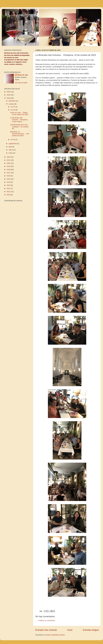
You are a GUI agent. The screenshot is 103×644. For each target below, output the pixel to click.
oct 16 (13, 110)
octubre (12, 104)
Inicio (70, 630)
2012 (9, 188)
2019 (9, 166)
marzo (11, 150)
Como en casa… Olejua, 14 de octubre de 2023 (19, 114)
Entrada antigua (91, 630)
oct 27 (13, 107)
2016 (9, 176)
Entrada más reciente (46, 630)
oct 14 (13, 140)
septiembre (13, 144)
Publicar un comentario (47, 620)
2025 (9, 92)
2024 (9, 95)
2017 (9, 173)
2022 (9, 157)
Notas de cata (23, 75)
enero (11, 153)
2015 (9, 179)
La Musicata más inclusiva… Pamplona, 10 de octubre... (19, 120)
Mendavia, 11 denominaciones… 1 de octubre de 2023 (20, 134)
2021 (9, 160)
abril (10, 147)
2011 (9, 192)
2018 (9, 170)
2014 (9, 182)
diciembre (12, 101)
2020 (9, 163)
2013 (9, 185)
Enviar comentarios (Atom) (55, 635)
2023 (9, 98)
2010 (9, 195)
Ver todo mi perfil (21, 83)
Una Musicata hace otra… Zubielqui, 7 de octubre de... (20, 127)
